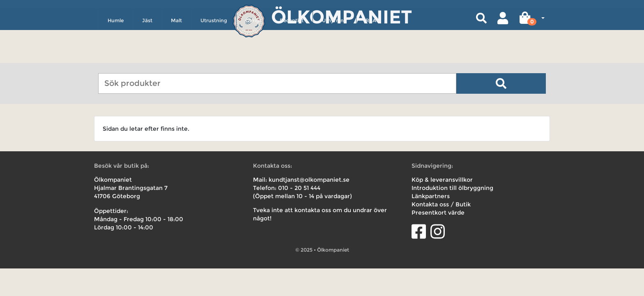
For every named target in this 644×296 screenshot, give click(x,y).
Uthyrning (335, 56)
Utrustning (214, 56)
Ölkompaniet (342, 16)
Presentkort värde (438, 213)
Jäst (147, 56)
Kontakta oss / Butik (441, 204)
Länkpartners (431, 196)
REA (371, 56)
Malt (176, 56)
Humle (116, 56)
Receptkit (292, 56)
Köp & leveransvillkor (442, 180)
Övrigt (253, 56)
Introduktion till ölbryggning (452, 188)
